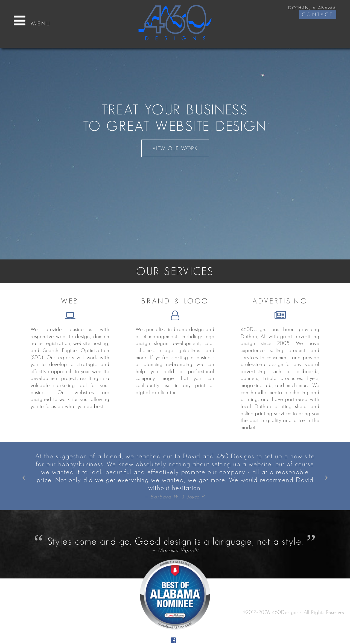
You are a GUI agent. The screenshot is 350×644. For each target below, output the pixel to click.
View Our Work (175, 148)
